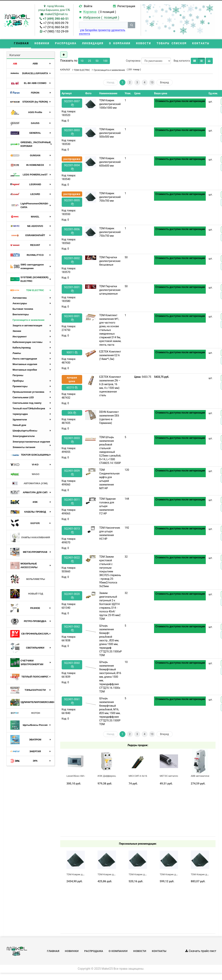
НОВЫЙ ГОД (27, 594)
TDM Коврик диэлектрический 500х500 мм (110, 134)
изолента (84, 34)
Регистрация (126, 6)
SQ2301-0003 (72, 133)
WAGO (25, 475)
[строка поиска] (103, 25)
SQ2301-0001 (72, 289)
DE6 (72, 413)
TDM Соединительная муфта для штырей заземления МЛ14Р (109, 480)
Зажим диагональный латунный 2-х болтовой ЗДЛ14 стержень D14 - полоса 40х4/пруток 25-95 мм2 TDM (110, 606)
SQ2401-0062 (72, 629)
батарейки (91, 30)
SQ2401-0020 (72, 596)
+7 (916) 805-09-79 (56, 23)
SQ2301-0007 (72, 104)
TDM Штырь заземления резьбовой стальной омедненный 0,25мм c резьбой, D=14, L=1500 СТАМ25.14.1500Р (110, 451)
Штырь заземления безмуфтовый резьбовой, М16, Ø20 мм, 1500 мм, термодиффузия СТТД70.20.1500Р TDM (110, 712)
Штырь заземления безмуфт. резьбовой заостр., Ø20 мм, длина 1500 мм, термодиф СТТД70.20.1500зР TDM (110, 641)
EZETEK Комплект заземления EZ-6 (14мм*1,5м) (110, 356)
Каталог (15, 55)
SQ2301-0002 (72, 261)
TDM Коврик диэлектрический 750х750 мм (110, 233)
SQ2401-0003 (72, 440)
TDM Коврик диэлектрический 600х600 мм (110, 163)
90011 (72, 353)
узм (82, 30)
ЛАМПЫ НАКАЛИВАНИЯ (30, 538)
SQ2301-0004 (72, 168)
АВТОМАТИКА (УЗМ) (29, 484)
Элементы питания (24, 448)
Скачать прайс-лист (201, 951)
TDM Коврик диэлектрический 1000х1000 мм (110, 105)
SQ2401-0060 (72, 665)
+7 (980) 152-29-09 (56, 31)
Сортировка (133, 61)
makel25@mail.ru (56, 14)
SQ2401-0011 (72, 502)
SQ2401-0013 (72, 531)
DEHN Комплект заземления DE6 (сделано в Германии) (109, 418)
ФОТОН (25, 713)
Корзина (90, 12)
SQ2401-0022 (72, 560)
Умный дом (19, 425)
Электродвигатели (24, 437)
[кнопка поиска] (132, 25)
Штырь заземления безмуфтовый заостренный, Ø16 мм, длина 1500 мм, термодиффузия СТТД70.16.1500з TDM (110, 677)
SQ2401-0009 (72, 473)
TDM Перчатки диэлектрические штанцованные (110, 291)
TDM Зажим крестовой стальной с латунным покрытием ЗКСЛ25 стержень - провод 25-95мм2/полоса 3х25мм (110, 572)
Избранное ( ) (101, 18)
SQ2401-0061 (72, 702)
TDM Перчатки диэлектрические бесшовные (110, 262)
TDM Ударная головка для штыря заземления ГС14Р (107, 507)
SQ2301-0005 (72, 203)
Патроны (18, 376)
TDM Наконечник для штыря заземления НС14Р (110, 534)
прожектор (104, 30)
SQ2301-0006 (72, 232)
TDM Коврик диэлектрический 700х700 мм (110, 198)
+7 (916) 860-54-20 (56, 27)
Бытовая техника (23, 309)
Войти (88, 6)
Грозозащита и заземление (29, 320)
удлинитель (118, 30)
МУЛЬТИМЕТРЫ (28, 580)
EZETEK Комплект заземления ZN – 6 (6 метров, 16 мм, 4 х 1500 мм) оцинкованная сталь (110, 387)
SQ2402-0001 (72, 318)
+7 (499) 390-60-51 (56, 19)
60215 (72, 388)
